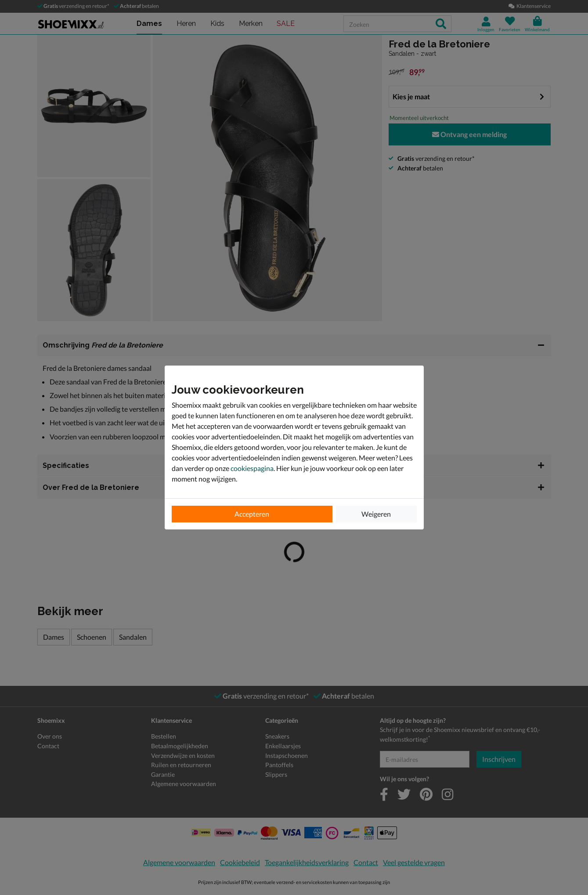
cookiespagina (252, 468)
